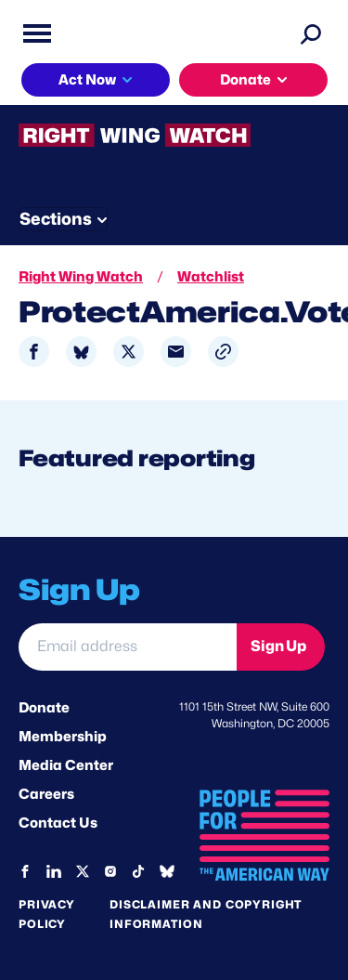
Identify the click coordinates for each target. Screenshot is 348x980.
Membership (63, 737)
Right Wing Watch (81, 277)
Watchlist (211, 277)
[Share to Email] (176, 352)
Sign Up (278, 646)
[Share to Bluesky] (81, 352)
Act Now (87, 80)
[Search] (311, 33)
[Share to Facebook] (34, 352)
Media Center (66, 765)
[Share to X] (129, 352)
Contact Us (58, 823)
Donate (245, 80)
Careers (46, 794)
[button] (223, 352)
